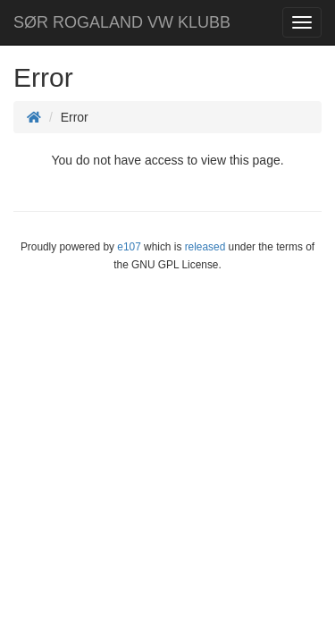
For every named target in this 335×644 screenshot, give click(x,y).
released (205, 247)
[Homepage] (34, 117)
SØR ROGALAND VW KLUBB (122, 22)
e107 (129, 247)
